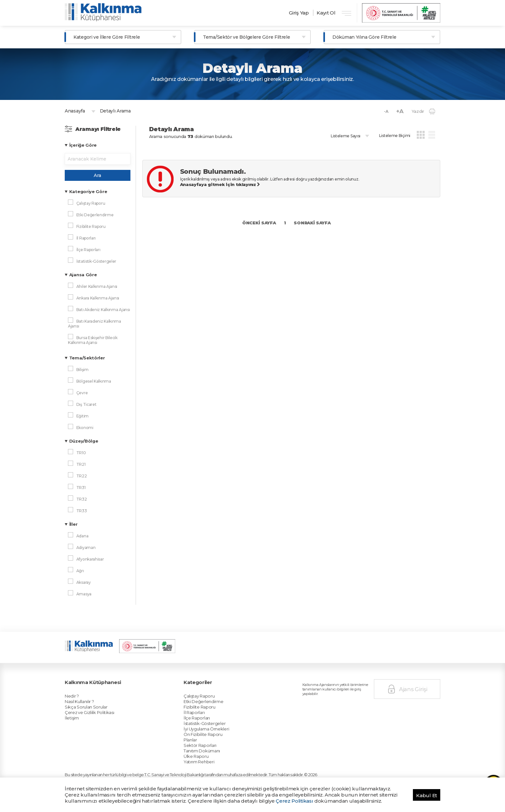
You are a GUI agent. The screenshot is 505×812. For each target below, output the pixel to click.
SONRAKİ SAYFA (312, 223)
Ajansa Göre (83, 275)
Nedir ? (90, 675)
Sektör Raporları (214, 706)
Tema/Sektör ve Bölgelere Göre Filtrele (247, 37)
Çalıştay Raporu (214, 675)
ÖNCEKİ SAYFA (259, 223)
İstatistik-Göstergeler (217, 692)
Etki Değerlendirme (217, 679)
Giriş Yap (299, 13)
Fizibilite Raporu (214, 682)
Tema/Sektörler (87, 358)
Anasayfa (75, 111)
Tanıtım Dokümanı (215, 709)
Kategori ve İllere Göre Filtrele (107, 37)
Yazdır (423, 111)
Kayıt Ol (326, 13)
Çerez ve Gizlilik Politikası (101, 685)
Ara (97, 175)
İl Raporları (211, 685)
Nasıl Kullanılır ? (94, 679)
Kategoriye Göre (88, 191)
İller (73, 524)
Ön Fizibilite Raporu (216, 699)
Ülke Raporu (212, 713)
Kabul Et (427, 795)
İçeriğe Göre (83, 145)
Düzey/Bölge (84, 441)
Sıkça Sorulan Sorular (99, 682)
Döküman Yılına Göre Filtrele (364, 37)
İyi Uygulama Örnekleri (218, 696)
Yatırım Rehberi (214, 716)
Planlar (208, 702)
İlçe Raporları (212, 689)
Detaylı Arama (115, 111)
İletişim (90, 689)
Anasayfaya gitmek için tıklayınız (220, 184)
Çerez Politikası (294, 801)
